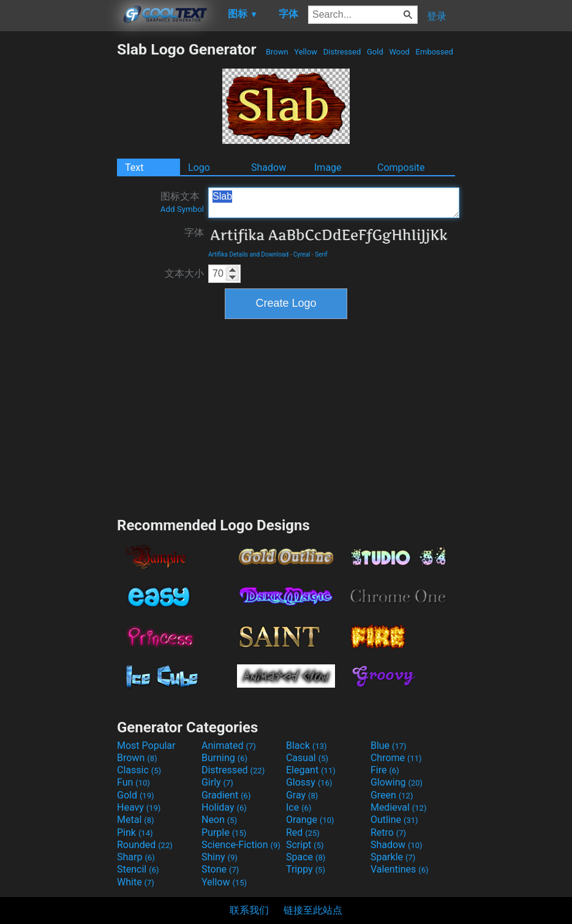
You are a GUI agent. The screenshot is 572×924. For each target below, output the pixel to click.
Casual (307, 758)
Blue (389, 746)
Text (134, 167)
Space (306, 857)
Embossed (434, 52)
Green (392, 795)
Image (328, 167)
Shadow (269, 167)
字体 (194, 232)
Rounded (145, 845)
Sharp (136, 857)
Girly (217, 782)
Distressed (342, 52)
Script (305, 845)
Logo (199, 167)
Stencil (138, 869)
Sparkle (393, 857)
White (136, 882)
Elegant (311, 770)
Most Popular (146, 746)
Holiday (224, 807)
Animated (229, 746)
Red (303, 832)
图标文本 (182, 202)
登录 (437, 16)
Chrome (396, 758)
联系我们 (249, 910)
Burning (224, 758)
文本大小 (184, 273)
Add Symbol (182, 209)
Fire (385, 770)
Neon (219, 820)
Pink (135, 832)
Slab (334, 203)
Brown (277, 52)
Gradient (226, 795)
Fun (134, 782)
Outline (394, 820)
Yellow (306, 52)
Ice (299, 807)
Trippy (306, 869)
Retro (388, 832)
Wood (399, 52)
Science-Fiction (241, 845)
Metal (136, 820)
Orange (310, 820)
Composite (401, 167)
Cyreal (302, 254)
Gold (375, 52)
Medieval (399, 807)
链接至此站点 (313, 910)
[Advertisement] (58, 224)
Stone (220, 869)
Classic (139, 770)
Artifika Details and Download (248, 254)
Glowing (397, 782)
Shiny (220, 857)
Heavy (139, 807)
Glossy (309, 782)
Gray (302, 795)
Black (307, 746)
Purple (224, 832)
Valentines (400, 869)
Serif (321, 254)
